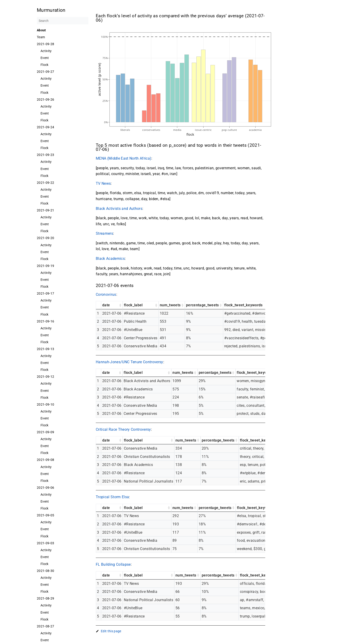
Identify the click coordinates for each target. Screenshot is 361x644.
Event (45, 58)
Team (41, 37)
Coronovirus (106, 294)
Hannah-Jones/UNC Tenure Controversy (130, 362)
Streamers (104, 233)
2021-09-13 (45, 349)
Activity (46, 51)
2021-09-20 (45, 238)
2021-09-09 (45, 432)
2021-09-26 (45, 100)
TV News (103, 183)
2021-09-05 (45, 515)
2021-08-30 (45, 571)
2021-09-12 (45, 377)
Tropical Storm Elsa (112, 497)
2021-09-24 (45, 127)
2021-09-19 (45, 266)
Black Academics (110, 259)
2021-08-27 (45, 626)
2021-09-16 (45, 321)
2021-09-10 (45, 404)
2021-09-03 (45, 543)
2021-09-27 (45, 72)
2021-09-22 (45, 183)
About (41, 30)
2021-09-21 (45, 210)
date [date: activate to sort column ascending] (106, 305)
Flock (45, 65)
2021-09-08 (45, 460)
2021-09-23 (45, 155)
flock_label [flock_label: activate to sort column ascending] (133, 305)
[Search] (63, 21)
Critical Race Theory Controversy (123, 429)
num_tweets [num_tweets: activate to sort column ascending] (170, 305)
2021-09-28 (45, 44)
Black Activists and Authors (119, 209)
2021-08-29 (45, 598)
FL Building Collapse (113, 564)
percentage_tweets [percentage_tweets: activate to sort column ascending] (202, 305)
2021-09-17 (45, 293)
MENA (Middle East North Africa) (124, 158)
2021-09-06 (45, 488)
